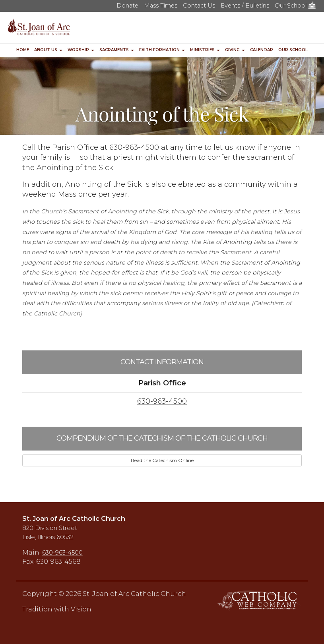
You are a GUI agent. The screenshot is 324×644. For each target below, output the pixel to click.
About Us (48, 50)
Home (23, 50)
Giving (235, 50)
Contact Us (199, 6)
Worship (81, 50)
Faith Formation (162, 50)
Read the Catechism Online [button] (162, 460)
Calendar (262, 50)
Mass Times (161, 6)
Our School (295, 6)
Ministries (205, 50)
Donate (127, 6)
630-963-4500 (162, 401)
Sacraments (117, 50)
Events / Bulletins (245, 6)
